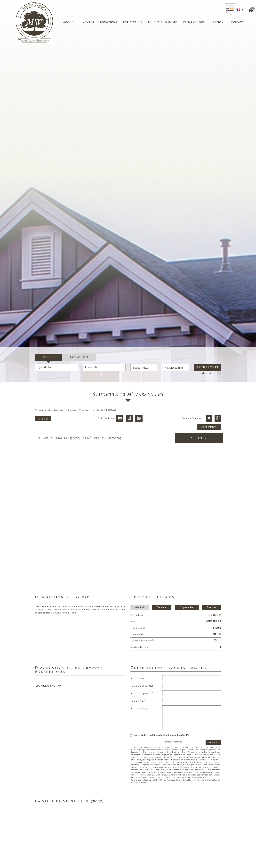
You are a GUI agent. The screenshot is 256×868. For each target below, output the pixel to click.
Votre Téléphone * (142, 693)
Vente (49, 357)
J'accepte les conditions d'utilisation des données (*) (161, 735)
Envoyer (213, 742)
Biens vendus (194, 22)
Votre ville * (138, 701)
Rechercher (208, 367)
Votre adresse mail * (143, 686)
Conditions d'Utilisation (207, 780)
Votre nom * (138, 678)
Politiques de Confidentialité (179, 780)
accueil (70, 22)
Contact (237, 22)
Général (139, 607)
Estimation (132, 22)
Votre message (140, 708)
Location (79, 357)
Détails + (162, 607)
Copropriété (187, 607)
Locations (108, 22)
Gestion (217, 22)
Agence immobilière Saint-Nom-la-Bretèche (55, 410)
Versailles (84, 410)
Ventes (88, 22)
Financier (212, 607)
